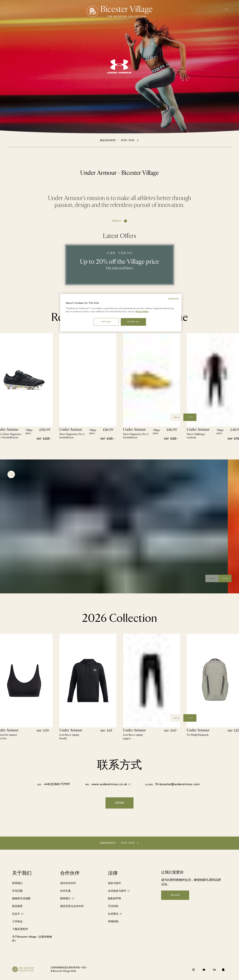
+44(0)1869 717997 (57, 784)
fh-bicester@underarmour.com (177, 784)
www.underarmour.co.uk (109, 784)
